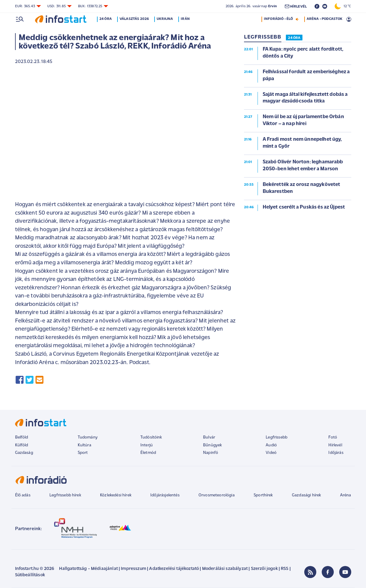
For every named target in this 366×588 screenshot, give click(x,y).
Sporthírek (263, 495)
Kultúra (84, 445)
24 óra (106, 19)
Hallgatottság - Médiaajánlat (88, 569)
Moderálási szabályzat (225, 569)
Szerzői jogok (264, 569)
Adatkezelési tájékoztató (174, 569)
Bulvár (209, 437)
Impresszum (133, 569)
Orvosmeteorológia (217, 495)
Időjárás (336, 453)
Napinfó (211, 453)
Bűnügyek (212, 445)
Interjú (147, 445)
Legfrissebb (277, 437)
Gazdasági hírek (306, 495)
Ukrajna (165, 19)
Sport (83, 453)
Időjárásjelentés (165, 495)
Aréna (346, 495)
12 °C (343, 6)
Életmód (148, 453)
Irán (186, 19)
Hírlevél (335, 445)
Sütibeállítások (30, 575)
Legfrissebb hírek (65, 495)
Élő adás (23, 495)
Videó (271, 453)
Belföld (22, 437)
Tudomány (88, 437)
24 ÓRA (294, 38)
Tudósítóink (151, 437)
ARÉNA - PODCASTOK (325, 19)
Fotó (333, 437)
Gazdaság (24, 453)
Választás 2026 (134, 19)
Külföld (22, 445)
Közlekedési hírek (116, 495)
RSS (285, 569)
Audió (271, 445)
